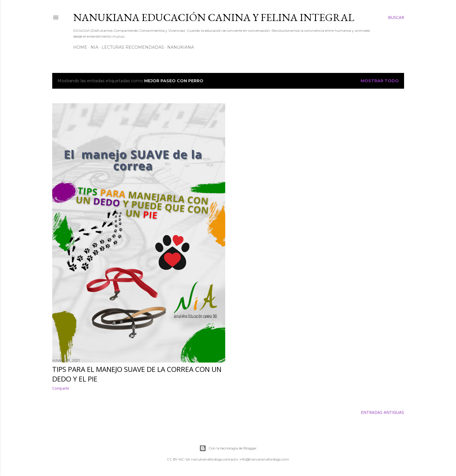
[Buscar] (396, 17)
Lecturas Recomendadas (133, 47)
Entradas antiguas (382, 412)
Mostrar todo (380, 81)
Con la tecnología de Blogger (228, 448)
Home (80, 47)
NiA (94, 47)
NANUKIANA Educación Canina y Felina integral (214, 17)
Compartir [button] (61, 388)
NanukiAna (181, 47)
